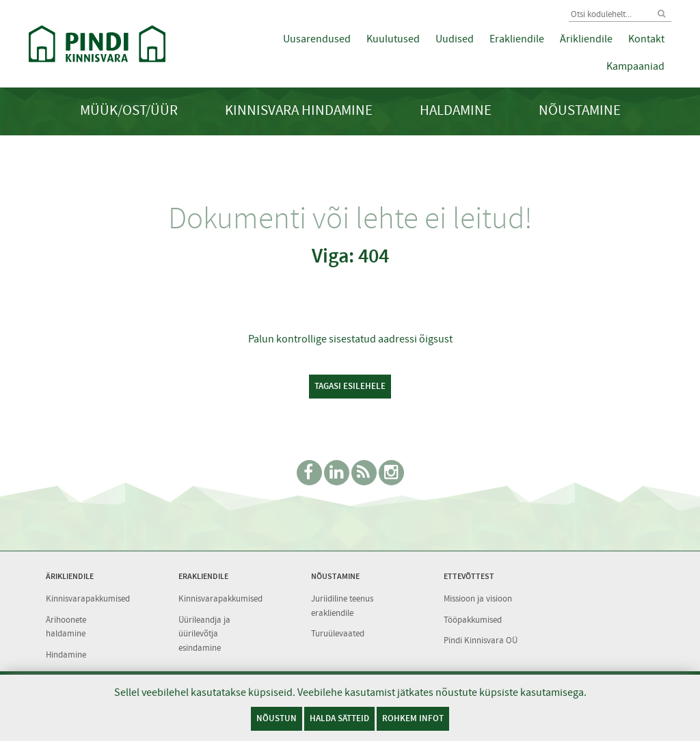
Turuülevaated (338, 633)
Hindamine (66, 655)
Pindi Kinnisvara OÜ (481, 640)
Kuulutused (393, 39)
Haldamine (456, 110)
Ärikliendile (586, 39)
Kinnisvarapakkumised (88, 598)
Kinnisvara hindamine (299, 110)
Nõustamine (580, 110)
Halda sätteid (339, 718)
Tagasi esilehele (350, 386)
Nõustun (277, 718)
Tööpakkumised (473, 620)
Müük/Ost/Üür (129, 110)
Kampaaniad (635, 66)
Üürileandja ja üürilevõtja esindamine (204, 634)
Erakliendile (517, 39)
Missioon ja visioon (478, 598)
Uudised (455, 39)
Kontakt (646, 39)
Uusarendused (317, 39)
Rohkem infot (413, 718)
